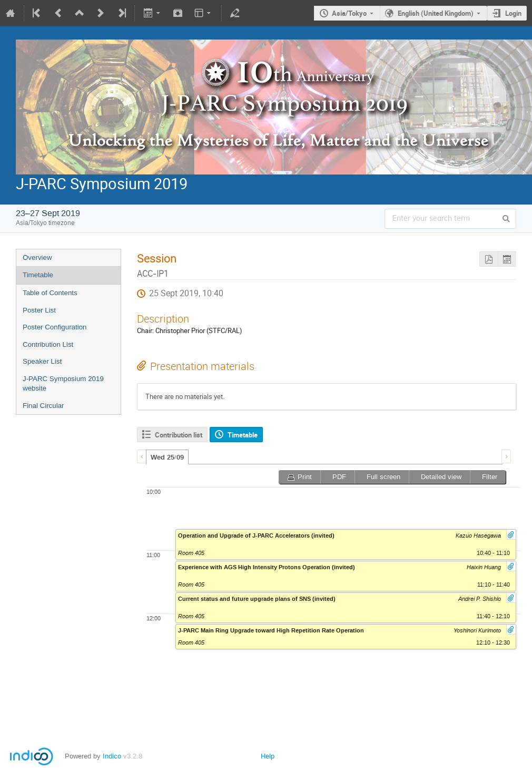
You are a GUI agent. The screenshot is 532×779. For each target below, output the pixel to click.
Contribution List (48, 344)
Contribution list (179, 435)
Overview (37, 257)
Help (268, 756)
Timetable (38, 275)
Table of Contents (50, 293)
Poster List (39, 310)
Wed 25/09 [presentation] (167, 457)
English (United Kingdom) (436, 13)
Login (513, 13)
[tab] (167, 457)
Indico (112, 756)
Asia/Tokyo (349, 13)
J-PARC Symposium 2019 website (63, 384)
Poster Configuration (55, 327)
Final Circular (43, 406)
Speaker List (42, 361)
